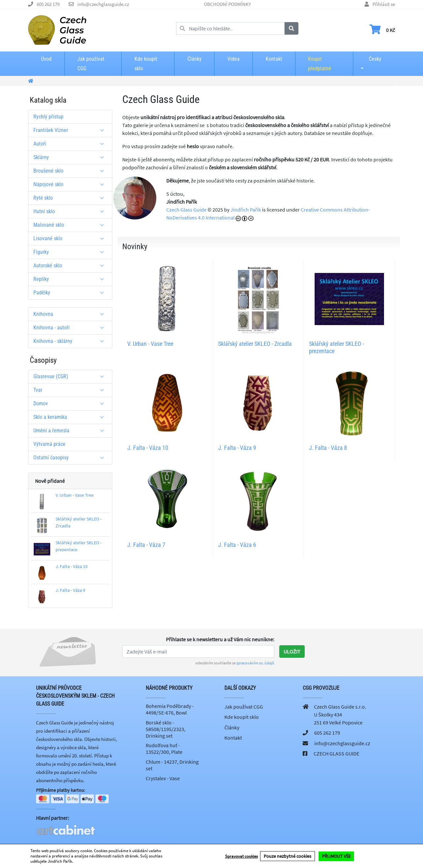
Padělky (71, 293)
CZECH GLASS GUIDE (336, 753)
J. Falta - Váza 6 (237, 545)
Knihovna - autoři (71, 328)
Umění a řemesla (71, 431)
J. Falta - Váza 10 (72, 566)
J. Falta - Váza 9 (70, 590)
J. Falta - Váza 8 (328, 448)
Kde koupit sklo (146, 64)
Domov (71, 403)
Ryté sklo (71, 198)
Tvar (71, 390)
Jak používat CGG (91, 64)
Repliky (71, 279)
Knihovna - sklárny (71, 341)
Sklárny (71, 157)
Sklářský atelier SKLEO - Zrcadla (255, 344)
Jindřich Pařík (246, 210)
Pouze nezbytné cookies (288, 856)
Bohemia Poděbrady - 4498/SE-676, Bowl (170, 709)
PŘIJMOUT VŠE (336, 856)
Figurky (71, 252)
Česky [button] (370, 59)
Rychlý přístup (48, 117)
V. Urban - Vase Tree (75, 495)
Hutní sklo (71, 211)
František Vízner (71, 130)
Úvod (46, 59)
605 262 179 (48, 4)
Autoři (71, 144)
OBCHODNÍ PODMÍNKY (227, 4)
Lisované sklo (71, 238)
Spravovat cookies (241, 856)
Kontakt (274, 59)
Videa (233, 59)
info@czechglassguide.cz (103, 4)
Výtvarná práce (49, 444)
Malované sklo (71, 225)
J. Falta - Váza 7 (146, 545)
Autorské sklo (71, 266)
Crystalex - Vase (163, 778)
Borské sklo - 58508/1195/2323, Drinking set (166, 729)
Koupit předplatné (320, 64)
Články (194, 59)
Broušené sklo (71, 171)
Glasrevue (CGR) (71, 376)
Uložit (292, 651)
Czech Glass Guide (186, 210)
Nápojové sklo (71, 184)
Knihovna (71, 314)
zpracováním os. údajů (255, 663)
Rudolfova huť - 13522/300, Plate (164, 749)
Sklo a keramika (71, 417)
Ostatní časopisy (71, 458)
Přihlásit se (384, 4)
